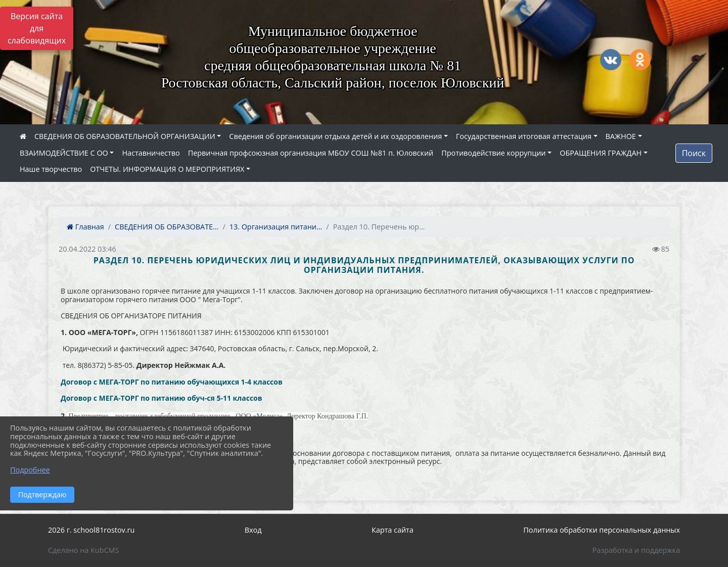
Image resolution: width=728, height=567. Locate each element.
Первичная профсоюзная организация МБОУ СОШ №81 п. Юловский (311, 153)
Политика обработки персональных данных (602, 530)
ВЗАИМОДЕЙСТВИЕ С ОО (64, 153)
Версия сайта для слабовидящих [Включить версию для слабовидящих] (37, 28)
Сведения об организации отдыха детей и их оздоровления (335, 136)
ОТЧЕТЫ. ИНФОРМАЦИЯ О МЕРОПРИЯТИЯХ (167, 169)
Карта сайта (393, 530)
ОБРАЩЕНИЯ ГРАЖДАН (601, 153)
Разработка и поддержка (636, 550)
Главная (85, 227)
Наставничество (151, 153)
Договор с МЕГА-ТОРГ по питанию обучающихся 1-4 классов (172, 382)
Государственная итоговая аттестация (524, 136)
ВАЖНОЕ (621, 136)
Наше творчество (51, 169)
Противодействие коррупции (493, 153)
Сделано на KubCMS (83, 550)
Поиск (694, 153)
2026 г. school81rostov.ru (91, 530)
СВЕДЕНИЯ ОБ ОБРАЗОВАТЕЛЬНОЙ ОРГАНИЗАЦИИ (125, 136)
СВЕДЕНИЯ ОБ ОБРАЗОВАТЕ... (167, 227)
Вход (253, 530)
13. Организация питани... (276, 227)
